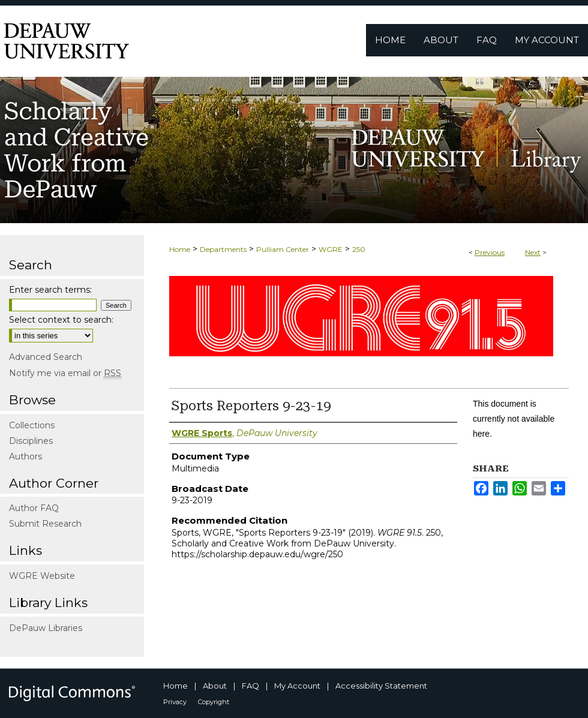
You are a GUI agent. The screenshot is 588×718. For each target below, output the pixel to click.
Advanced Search (46, 357)
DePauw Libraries (46, 628)
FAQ (250, 686)
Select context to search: (61, 320)
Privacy (175, 702)
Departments (223, 249)
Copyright (214, 702)
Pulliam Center (283, 249)
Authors (25, 456)
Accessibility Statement (381, 686)
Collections (32, 425)
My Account (297, 686)
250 (359, 249)
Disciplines (31, 441)
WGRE (331, 249)
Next (533, 252)
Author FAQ (34, 508)
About (215, 686)
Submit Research (45, 524)
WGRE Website (42, 576)
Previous (490, 252)
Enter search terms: (50, 290)
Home (180, 249)
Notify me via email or (65, 373)
